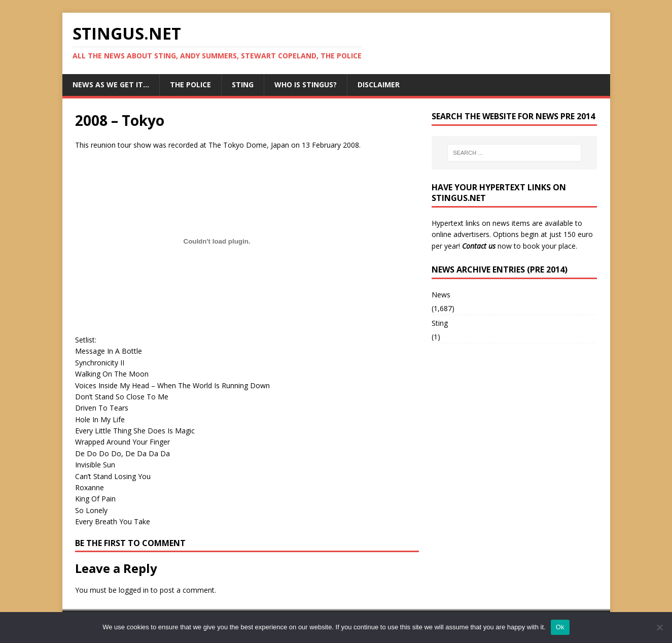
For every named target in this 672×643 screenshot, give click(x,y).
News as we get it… (111, 84)
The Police (190, 84)
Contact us (479, 246)
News (441, 295)
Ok (560, 627)
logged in (134, 590)
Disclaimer (379, 84)
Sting (243, 84)
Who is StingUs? (306, 84)
